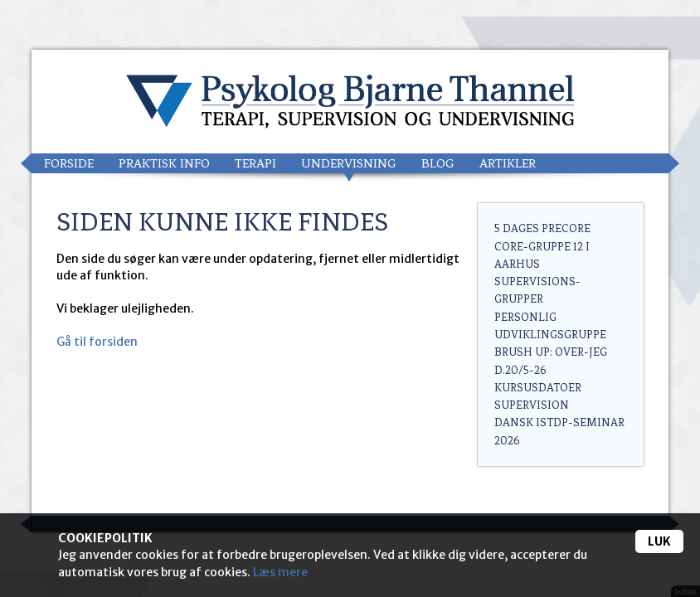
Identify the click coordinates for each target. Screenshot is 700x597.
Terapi (255, 163)
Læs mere (280, 572)
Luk (659, 541)
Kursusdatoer (538, 388)
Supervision (532, 405)
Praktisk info (164, 163)
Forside (69, 163)
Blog (438, 163)
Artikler (508, 163)
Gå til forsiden (97, 342)
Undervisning (349, 163)
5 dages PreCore (542, 228)
